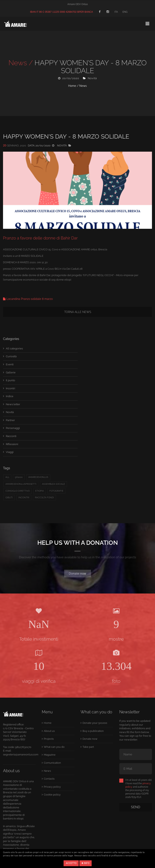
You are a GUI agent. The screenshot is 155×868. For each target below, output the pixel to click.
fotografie (56, 491)
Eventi (10, 364)
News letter (13, 404)
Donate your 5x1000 (95, 723)
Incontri (10, 388)
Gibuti (9, 498)
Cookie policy (52, 795)
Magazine (50, 755)
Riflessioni (12, 444)
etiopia (40, 491)
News (83, 86)
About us (49, 731)
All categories (14, 349)
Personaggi (13, 428)
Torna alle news (78, 312)
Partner (10, 420)
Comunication (52, 763)
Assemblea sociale (53, 484)
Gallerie (11, 372)
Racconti (11, 436)
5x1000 (19, 477)
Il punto (10, 380)
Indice (10, 396)
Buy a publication (93, 731)
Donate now (78, 574)
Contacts (49, 779)
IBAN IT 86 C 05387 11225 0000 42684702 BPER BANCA (61, 12)
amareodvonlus (38, 477)
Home (72, 86)
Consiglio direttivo (18, 491)
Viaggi (10, 452)
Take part (88, 747)
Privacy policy (52, 787)
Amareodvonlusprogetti (21, 484)
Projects (49, 739)
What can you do (54, 747)
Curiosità (11, 356)
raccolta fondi (44, 498)
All (7, 477)
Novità (10, 412)
